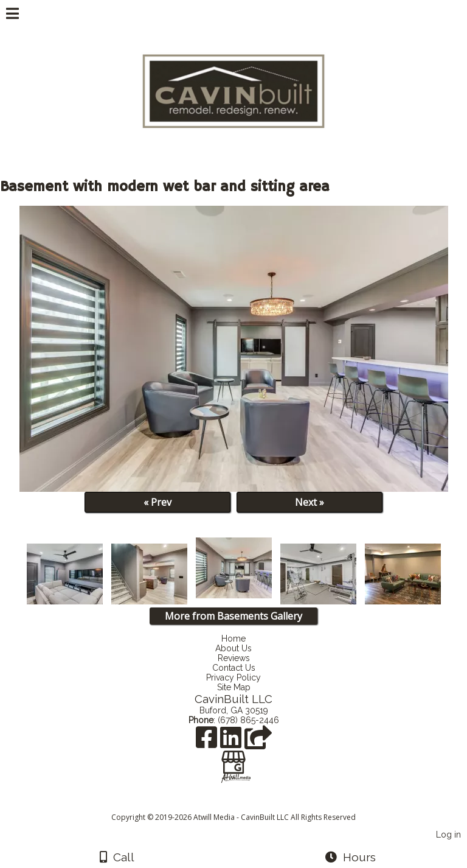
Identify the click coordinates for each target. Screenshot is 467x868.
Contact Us (234, 668)
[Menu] (12, 15)
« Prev (157, 502)
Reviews (234, 658)
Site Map (234, 687)
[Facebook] (208, 742)
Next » (310, 502)
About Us (233, 648)
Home (233, 639)
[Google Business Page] (233, 758)
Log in (448, 834)
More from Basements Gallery (233, 616)
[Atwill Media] (244, 804)
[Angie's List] (258, 742)
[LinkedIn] (232, 742)
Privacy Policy (233, 677)
